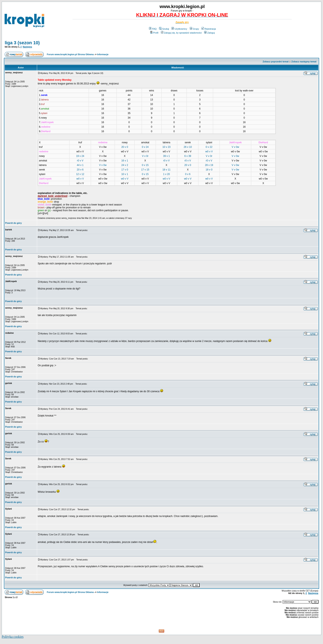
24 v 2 (125, 165)
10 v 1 (125, 174)
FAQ (153, 29)
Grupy (194, 29)
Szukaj (164, 29)
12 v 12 (80, 174)
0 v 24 (145, 147)
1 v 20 (167, 174)
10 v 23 (166, 147)
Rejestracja (209, 29)
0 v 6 (188, 174)
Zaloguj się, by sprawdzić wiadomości (181, 33)
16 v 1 (125, 161)
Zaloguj (209, 33)
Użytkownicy (179, 29)
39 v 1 (167, 156)
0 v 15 (145, 165)
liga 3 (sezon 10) (22, 43)
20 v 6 (80, 170)
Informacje (103, 54)
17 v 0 (125, 170)
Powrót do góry (13, 223)
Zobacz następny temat (304, 62)
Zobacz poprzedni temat (276, 62)
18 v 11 (166, 170)
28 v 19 (209, 165)
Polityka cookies (13, 637)
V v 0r (145, 156)
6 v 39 (188, 156)
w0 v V (209, 152)
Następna (27, 47)
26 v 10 (188, 147)
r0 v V (80, 161)
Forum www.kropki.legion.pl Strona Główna (70, 54)
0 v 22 (209, 147)
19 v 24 (80, 156)
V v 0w (235, 147)
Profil (154, 33)
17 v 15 (145, 170)
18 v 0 (209, 170)
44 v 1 (80, 165)
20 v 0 (125, 147)
